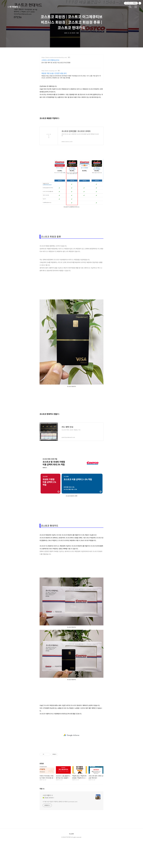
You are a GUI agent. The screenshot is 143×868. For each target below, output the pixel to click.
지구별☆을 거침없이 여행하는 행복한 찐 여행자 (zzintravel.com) (60, 802)
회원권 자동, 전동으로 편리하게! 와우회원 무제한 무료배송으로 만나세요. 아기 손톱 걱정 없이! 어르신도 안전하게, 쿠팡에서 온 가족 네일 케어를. (71, 77)
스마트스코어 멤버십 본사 (50, 60)
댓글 (42, 789)
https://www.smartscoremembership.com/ (54, 57)
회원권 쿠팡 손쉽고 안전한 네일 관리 (54, 73)
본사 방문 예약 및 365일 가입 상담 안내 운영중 (56, 62)
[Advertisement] (71, 735)
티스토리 (71, 834)
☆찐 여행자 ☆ (14, 7)
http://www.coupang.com (49, 71)
